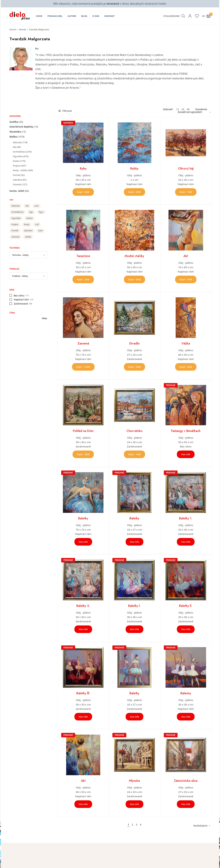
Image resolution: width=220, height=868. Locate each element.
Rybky (134, 169)
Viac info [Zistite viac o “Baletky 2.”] (83, 629)
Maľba (13, 137)
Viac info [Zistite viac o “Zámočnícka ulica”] (186, 804)
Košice (16, 161)
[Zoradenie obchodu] (193, 112)
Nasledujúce (200, 826)
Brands (23, 30)
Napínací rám (21, 299)
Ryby (83, 169)
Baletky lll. (83, 693)
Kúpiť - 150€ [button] (186, 192)
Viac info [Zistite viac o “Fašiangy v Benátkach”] (186, 454)
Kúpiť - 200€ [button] (135, 192)
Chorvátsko (134, 431)
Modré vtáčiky (134, 256)
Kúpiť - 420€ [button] (186, 367)
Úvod (39, 16)
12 (177, 109)
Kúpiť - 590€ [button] (186, 279)
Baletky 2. (83, 606)
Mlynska (134, 781)
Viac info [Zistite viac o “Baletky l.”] (134, 629)
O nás (96, 16)
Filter (45, 318)
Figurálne (18, 156)
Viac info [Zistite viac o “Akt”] (83, 804)
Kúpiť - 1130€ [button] (83, 367)
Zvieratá (17, 184)
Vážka (186, 343)
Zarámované (21, 304)
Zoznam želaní (121, 865)
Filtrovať (65, 111)
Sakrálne (17, 180)
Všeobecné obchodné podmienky (183, 865)
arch (37, 206)
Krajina (16, 166)
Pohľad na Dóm (83, 431)
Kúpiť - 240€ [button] (135, 367)
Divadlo (134, 343)
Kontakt (109, 16)
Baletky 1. (186, 518)
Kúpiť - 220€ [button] (83, 279)
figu (31, 212)
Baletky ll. (186, 606)
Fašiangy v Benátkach (186, 431)
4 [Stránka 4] (141, 825)
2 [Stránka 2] (133, 825)
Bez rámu (19, 296)
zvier (40, 231)
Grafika (14, 122)
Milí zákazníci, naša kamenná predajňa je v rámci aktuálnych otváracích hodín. (110, 4)
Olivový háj (186, 169)
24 (183, 109)
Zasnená (83, 343)
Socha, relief (17, 191)
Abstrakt (17, 142)
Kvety (27, 224)
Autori (72, 16)
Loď (37, 224)
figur (41, 212)
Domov (13, 30)
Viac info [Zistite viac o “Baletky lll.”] (83, 717)
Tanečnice (83, 256)
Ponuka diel (55, 16)
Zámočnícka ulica (186, 781)
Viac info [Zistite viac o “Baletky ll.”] (186, 629)
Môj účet (117, 860)
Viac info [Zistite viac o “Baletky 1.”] (186, 542)
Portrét (17, 175)
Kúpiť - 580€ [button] (135, 279)
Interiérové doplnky (21, 127)
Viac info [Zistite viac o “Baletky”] (83, 542)
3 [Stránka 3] (136, 825)
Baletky (83, 518)
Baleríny (186, 693)
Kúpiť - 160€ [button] (135, 454)
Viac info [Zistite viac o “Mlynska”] (134, 804)
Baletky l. (134, 606)
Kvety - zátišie (20, 170)
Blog (84, 16)
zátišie (28, 237)
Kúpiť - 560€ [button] (83, 192)
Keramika (15, 132)
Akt (15, 147)
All (188, 109)
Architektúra (19, 152)
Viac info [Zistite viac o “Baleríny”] (186, 717)
